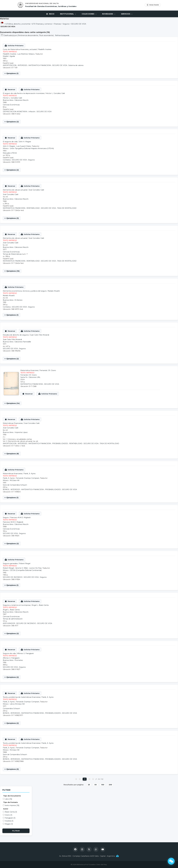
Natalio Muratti (54, 291)
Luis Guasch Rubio (24, 146)
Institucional (68, 14)
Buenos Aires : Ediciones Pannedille (17, 342)
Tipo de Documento (12, 796)
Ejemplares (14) (13, 403)
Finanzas (57, 24)
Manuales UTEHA (10, 153)
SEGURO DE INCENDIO (13, 577)
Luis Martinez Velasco (26, 54)
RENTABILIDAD (33, 208)
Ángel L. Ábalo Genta (40, 605)
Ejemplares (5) (13, 769)
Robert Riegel (25, 563)
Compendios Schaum (11, 709)
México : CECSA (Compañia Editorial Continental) (22, 570)
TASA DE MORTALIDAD (67, 208)
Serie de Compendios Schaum (15, 485)
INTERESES (22, 65)
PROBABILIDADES (60, 444)
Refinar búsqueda (62, 35)
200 (110, 785)
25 (89, 785)
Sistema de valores (76, 65)
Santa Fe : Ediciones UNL (30, 377)
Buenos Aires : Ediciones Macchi (16, 100)
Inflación (32, 112)
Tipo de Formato (10, 802)
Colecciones (89, 14)
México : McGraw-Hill (11, 480)
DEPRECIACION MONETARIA (15, 112)
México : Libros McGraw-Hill (14, 704)
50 (96, 785)
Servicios (127, 14)
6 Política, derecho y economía (18, 24)
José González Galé (36, 190)
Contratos (7, 160)
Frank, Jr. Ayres (30, 474)
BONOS (6, 489)
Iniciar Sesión (153, 5)
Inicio (50, 14)
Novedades (109, 14)
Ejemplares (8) (13, 454)
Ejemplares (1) (12, 73)
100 (103, 785)
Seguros (66, 24)
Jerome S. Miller (22, 568)
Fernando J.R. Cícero (48, 370)
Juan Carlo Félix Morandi (40, 335)
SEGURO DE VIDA (79, 24)
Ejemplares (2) (13, 122)
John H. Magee (25, 142)
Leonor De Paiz (35, 568)
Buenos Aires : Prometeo (13, 660)
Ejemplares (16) (13, 271)
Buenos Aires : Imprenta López (15, 432)
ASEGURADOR (9, 623)
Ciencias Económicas (11, 105)
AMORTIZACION (10, 65)
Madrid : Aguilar (9, 56)
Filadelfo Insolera (45, 49)
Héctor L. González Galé (55, 93)
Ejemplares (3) (13, 218)
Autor (6, 809)
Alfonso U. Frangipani (25, 653)
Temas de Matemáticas (12, 254)
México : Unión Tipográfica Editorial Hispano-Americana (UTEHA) (28, 148)
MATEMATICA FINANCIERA (40, 65)
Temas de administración (13, 619)
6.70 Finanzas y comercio (42, 24)
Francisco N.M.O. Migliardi (20, 517)
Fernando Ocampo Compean (28, 478)
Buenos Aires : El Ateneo (13, 300)
